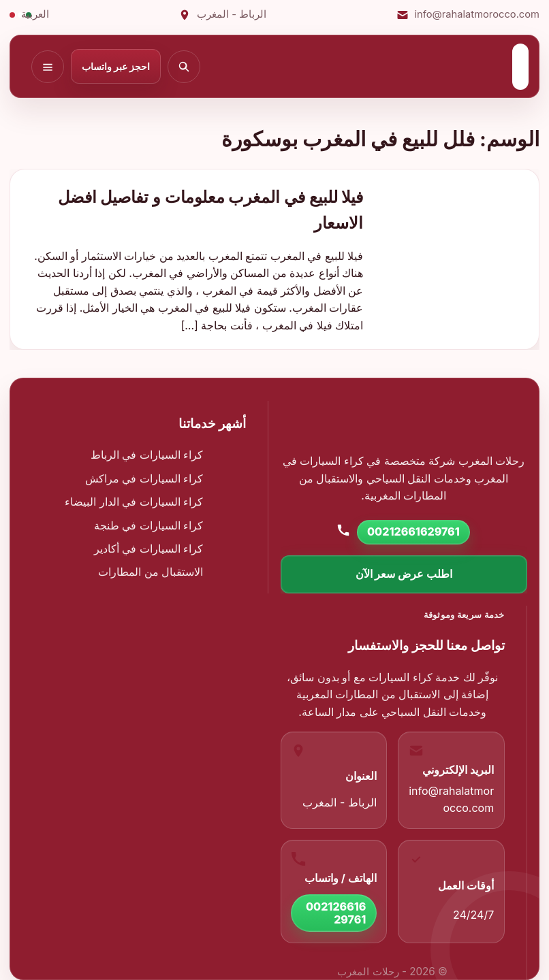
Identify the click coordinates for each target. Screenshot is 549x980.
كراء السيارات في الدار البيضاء (134, 502)
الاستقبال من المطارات (151, 572)
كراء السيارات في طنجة (149, 525)
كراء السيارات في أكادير (149, 549)
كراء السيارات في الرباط (147, 455)
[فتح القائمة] (48, 67)
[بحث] (184, 67)
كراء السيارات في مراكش (144, 478)
